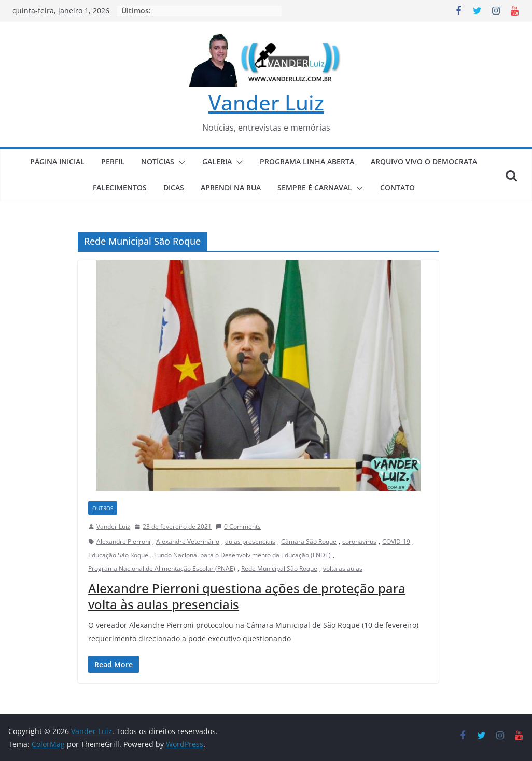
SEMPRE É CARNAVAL (315, 187)
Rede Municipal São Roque (279, 568)
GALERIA (217, 161)
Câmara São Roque (309, 541)
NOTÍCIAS (158, 161)
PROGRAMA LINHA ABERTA (307, 161)
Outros (103, 508)
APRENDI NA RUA (231, 187)
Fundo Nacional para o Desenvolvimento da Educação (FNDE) (242, 555)
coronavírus (359, 541)
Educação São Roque (118, 555)
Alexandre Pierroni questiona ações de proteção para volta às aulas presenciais (247, 596)
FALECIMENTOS (120, 187)
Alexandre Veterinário (188, 541)
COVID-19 (396, 541)
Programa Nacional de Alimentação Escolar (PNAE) (162, 568)
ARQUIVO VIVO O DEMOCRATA (424, 161)
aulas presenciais (250, 541)
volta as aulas (343, 568)
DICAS (174, 187)
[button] (180, 162)
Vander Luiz (266, 102)
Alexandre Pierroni (123, 541)
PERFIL (113, 161)
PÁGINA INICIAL (57, 161)
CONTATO (397, 187)
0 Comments (238, 526)
